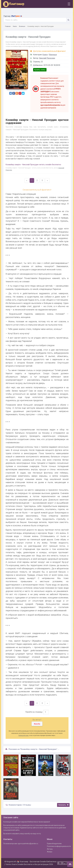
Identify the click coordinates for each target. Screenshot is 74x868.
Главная (8, 26)
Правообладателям (54, 844)
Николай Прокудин (47, 58)
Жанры (50, 852)
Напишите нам (23, 735)
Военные (22, 26)
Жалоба (37, 724)
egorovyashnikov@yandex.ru (28, 844)
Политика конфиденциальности (59, 846)
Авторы (50, 849)
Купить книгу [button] (40, 70)
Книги (15, 26)
